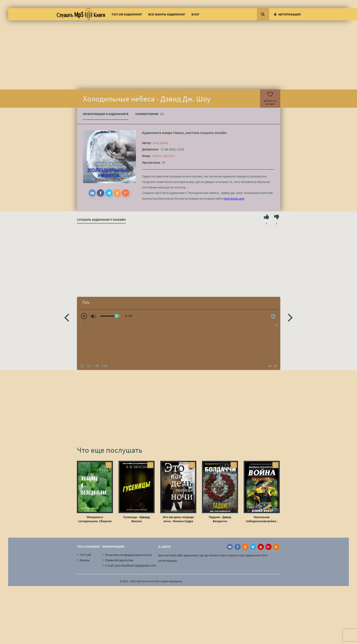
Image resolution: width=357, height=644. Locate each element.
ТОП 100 (85, 555)
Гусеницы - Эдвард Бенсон (137, 519)
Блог (195, 14)
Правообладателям (119, 560)
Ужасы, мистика (186, 133)
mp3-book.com (234, 198)
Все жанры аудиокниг (167, 14)
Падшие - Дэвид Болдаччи (220, 519)
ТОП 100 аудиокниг (127, 14)
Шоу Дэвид (161, 143)
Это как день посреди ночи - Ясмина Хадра (178, 519)
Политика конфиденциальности (128, 555)
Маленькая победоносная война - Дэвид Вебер (262, 519)
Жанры (85, 560)
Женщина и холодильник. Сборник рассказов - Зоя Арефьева (95, 519)
